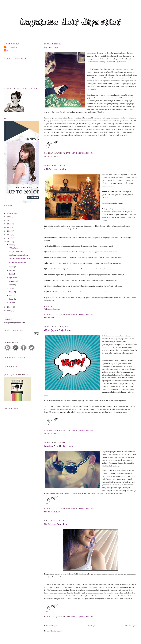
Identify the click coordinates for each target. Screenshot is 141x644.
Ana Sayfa (92, 626)
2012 (9, 238)
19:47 (73, 153)
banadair (56, 157)
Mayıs (12, 288)
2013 (9, 235)
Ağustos (12, 277)
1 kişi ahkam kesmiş (85, 430)
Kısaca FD (48, 306)
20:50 (73, 509)
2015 (9, 227)
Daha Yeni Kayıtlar (51, 626)
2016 (9, 224)
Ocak (11, 303)
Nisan (11, 292)
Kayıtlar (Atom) (56, 631)
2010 (9, 307)
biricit (120, 174)
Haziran (12, 285)
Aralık (12, 245)
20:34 (73, 315)
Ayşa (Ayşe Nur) (11, 47)
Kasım (12, 267)
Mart (11, 295)
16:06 (73, 430)
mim (53, 318)
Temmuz (12, 281)
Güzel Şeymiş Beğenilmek (58, 330)
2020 (9, 217)
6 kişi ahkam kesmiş (85, 153)
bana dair (56, 512)
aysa (6, 51)
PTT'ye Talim (51, 48)
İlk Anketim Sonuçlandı (56, 524)
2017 (9, 220)
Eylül (11, 274)
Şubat (11, 299)
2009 (9, 311)
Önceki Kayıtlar (131, 626)
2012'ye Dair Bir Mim (55, 169)
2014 (9, 231)
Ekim (11, 270)
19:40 (73, 617)
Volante (47, 309)
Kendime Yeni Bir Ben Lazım (59, 446)
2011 (9, 242)
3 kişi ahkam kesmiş (85, 617)
